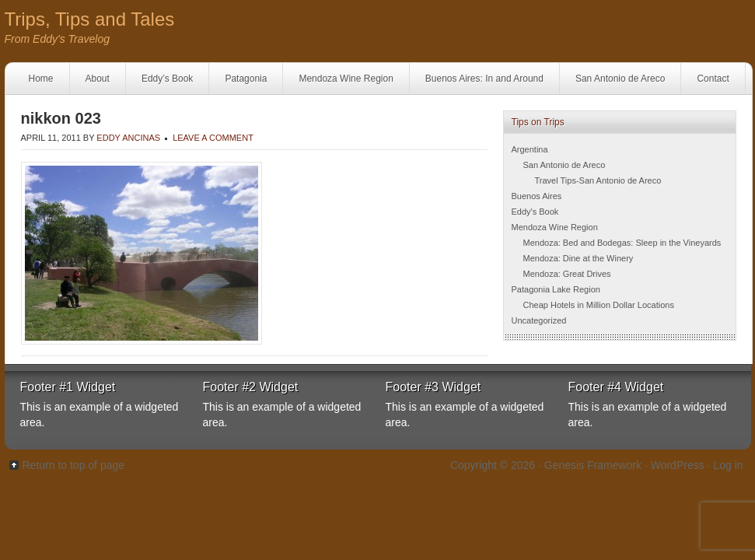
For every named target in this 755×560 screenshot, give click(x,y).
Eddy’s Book (168, 79)
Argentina (530, 149)
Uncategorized (539, 320)
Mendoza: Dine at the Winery (578, 258)
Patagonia (246, 79)
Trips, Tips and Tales (90, 19)
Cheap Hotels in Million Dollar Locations (599, 305)
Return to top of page (74, 465)
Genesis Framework (593, 465)
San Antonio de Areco (620, 79)
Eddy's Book (535, 212)
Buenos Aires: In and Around (484, 79)
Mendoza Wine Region (346, 79)
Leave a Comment (213, 138)
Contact (713, 79)
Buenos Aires (537, 196)
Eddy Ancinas (128, 138)
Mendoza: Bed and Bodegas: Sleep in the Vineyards (622, 243)
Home (41, 79)
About (98, 79)
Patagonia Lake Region (556, 289)
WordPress (678, 465)
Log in (728, 465)
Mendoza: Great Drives (567, 274)
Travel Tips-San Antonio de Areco (598, 180)
